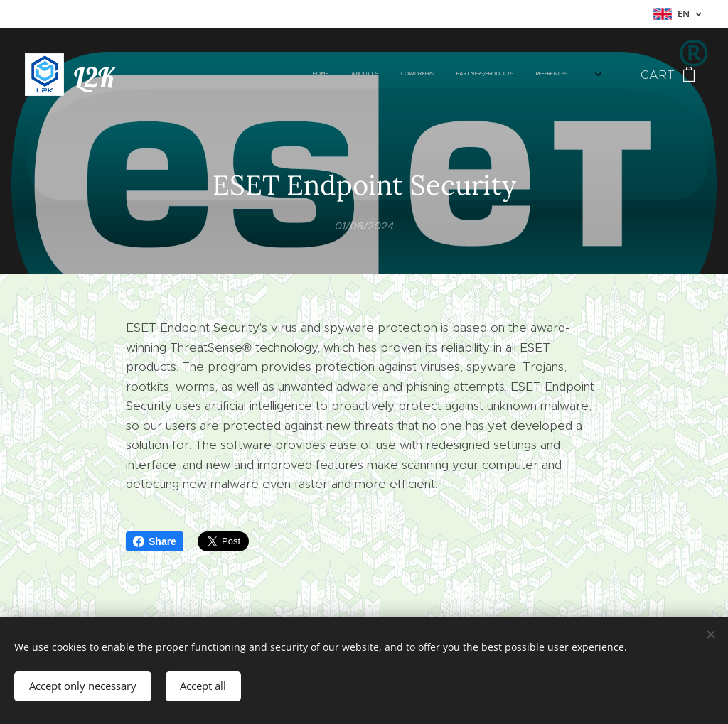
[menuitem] (419, 75)
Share (155, 541)
